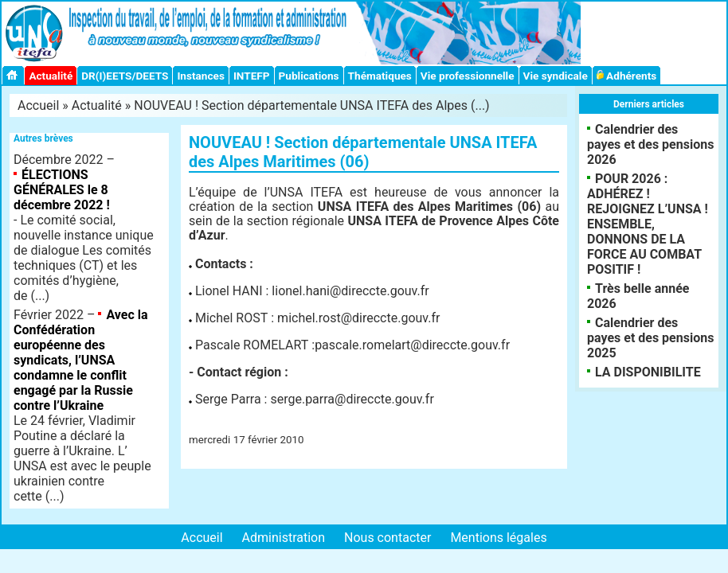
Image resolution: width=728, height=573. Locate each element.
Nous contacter (387, 538)
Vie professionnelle (468, 76)
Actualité (51, 76)
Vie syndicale (556, 76)
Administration (284, 538)
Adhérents (627, 76)
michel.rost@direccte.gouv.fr (358, 318)
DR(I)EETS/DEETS (125, 76)
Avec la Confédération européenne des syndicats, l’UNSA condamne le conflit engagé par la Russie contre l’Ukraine (81, 360)
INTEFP (252, 76)
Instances (200, 76)
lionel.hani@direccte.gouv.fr (350, 291)
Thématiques (380, 76)
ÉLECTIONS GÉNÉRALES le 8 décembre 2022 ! (62, 190)
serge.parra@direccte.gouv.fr (352, 399)
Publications (309, 76)
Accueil (38, 105)
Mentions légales (498, 538)
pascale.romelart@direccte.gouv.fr (412, 345)
